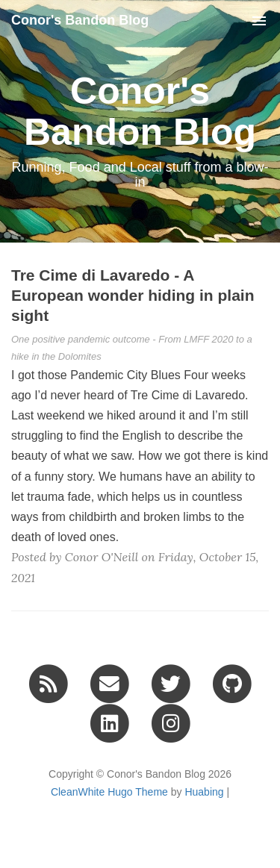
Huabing (204, 792)
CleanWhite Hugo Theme (109, 792)
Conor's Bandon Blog (80, 20)
